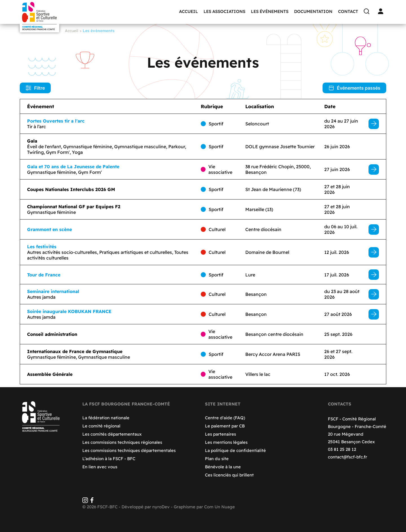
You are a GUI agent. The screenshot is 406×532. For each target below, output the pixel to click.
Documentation (313, 11)
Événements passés (354, 88)
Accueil (188, 11)
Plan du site (217, 459)
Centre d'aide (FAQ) (225, 418)
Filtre (35, 88)
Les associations (224, 11)
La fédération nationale (106, 418)
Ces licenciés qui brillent (229, 475)
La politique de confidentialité (235, 450)
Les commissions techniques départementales (129, 450)
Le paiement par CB (225, 426)
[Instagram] (85, 501)
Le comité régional (101, 426)
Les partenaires (220, 434)
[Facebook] (92, 501)
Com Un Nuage (219, 507)
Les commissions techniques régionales (122, 442)
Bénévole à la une (223, 467)
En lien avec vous (100, 467)
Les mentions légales (226, 442)
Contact (348, 11)
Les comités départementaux (112, 434)
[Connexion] (382, 11)
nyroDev (161, 507)
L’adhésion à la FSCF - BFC (109, 459)
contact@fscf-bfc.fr (347, 457)
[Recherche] (368, 11)
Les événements (270, 11)
